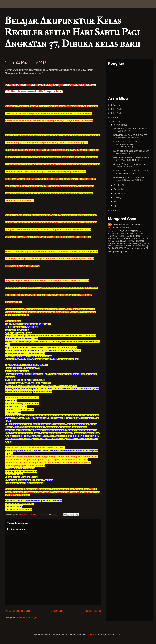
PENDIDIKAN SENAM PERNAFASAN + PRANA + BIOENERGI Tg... (131, 159)
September (119, 189)
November (119, 125)
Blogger (119, 635)
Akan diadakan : (13, 321)
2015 (114, 113)
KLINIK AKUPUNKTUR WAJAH (127, 224)
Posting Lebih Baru (17, 611)
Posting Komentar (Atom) (28, 617)
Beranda (56, 611)
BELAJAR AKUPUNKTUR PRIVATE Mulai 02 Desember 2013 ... (130, 136)
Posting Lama (92, 611)
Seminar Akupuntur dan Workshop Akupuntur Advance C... (129, 165)
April (116, 206)
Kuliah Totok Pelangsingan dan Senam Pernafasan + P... (131, 152)
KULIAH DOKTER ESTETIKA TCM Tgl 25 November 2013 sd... (131, 172)
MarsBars (91, 635)
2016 (114, 109)
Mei (116, 202)
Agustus (118, 193)
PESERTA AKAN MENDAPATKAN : (22, 398)
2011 (114, 211)
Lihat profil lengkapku (118, 252)
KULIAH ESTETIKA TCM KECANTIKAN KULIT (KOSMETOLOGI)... (125, 144)
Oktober (118, 185)
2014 (114, 117)
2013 (114, 121)
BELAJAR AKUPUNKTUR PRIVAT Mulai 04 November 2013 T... (129, 179)
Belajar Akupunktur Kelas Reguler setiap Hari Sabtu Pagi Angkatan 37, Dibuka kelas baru (73, 32)
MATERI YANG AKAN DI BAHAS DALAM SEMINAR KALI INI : (35, 448)
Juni (116, 197)
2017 (114, 105)
